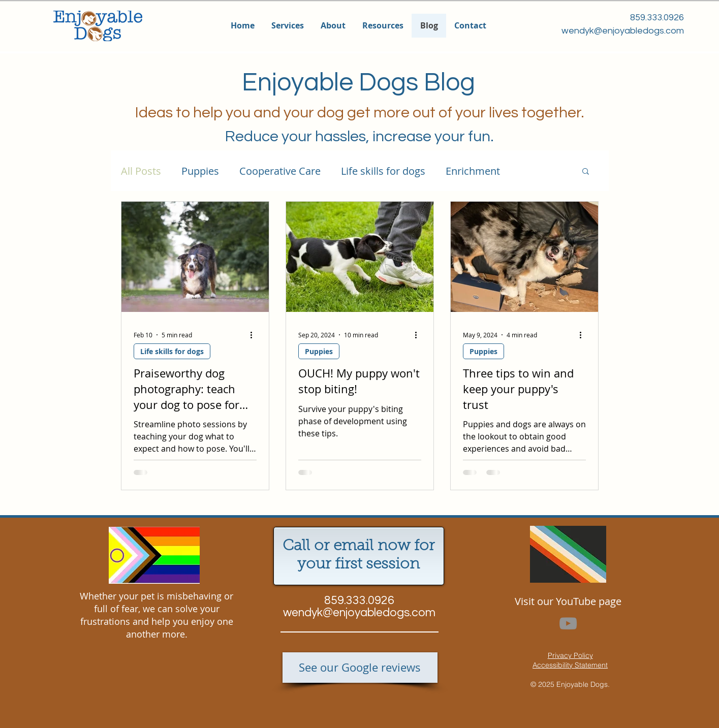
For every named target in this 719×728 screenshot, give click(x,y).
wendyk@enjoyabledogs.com (623, 31)
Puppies (200, 171)
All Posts (141, 171)
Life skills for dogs (383, 171)
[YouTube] (568, 623)
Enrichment (473, 171)
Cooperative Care (280, 171)
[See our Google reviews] (360, 668)
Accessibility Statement (570, 665)
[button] (287, 26)
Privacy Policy (570, 655)
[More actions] (255, 335)
